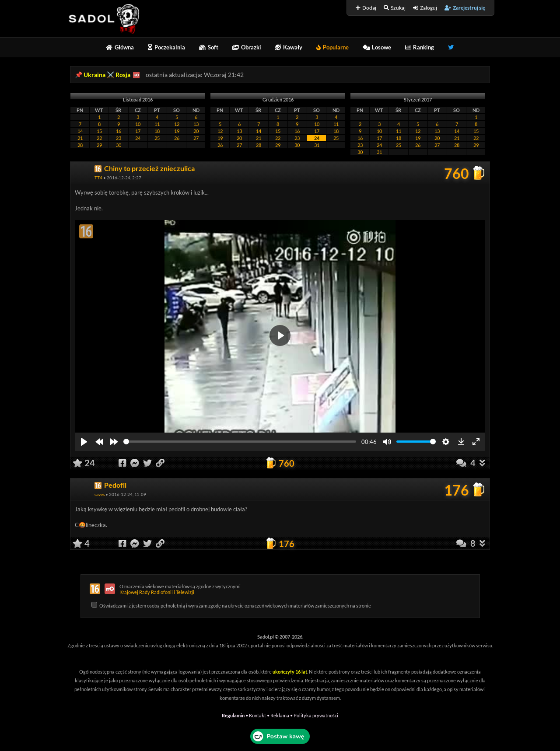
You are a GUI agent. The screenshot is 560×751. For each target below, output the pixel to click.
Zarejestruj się (465, 8)
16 (119, 131)
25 (157, 138)
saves (100, 494)
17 (138, 131)
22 (99, 138)
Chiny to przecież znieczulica (149, 168)
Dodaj (366, 8)
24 (138, 138)
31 (317, 145)
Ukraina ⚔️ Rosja (107, 75)
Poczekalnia (166, 47)
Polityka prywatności (316, 715)
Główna (120, 47)
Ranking (420, 47)
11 (157, 124)
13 (196, 124)
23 (119, 138)
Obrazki (247, 47)
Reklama (280, 715)
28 (80, 145)
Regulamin (233, 715)
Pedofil (115, 485)
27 (196, 138)
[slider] (240, 442)
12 (177, 124)
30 (119, 145)
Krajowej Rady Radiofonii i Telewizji (157, 592)
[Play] (84, 442)
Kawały (289, 47)
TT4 (98, 178)
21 (80, 138)
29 (99, 145)
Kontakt (257, 715)
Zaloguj (425, 8)
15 (99, 131)
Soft (209, 47)
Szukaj (395, 8)
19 (177, 131)
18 (157, 131)
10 (138, 124)
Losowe (377, 47)
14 (80, 131)
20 (196, 131)
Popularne (332, 47)
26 (177, 138)
